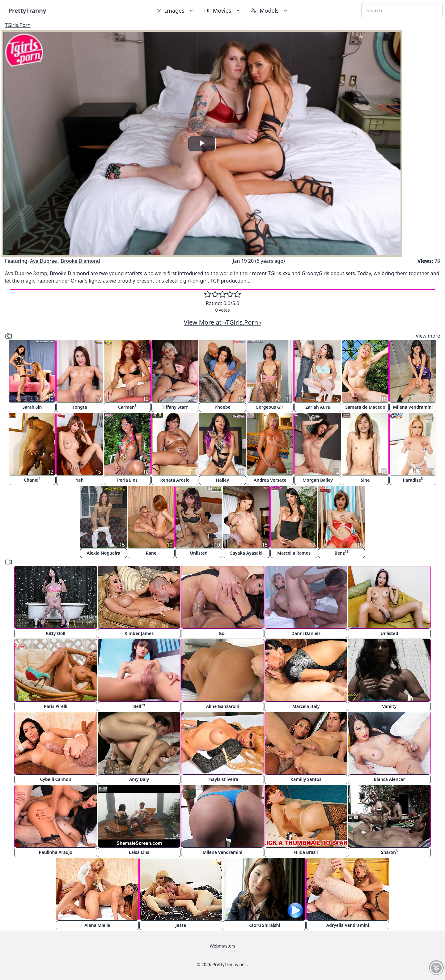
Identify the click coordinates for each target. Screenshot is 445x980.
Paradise (413, 480)
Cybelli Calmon (55, 779)
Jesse (181, 925)
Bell (139, 706)
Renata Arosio (175, 480)
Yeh (80, 480)
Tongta (80, 407)
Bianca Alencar (390, 779)
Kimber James (139, 633)
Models (270, 11)
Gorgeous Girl (270, 407)
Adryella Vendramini (348, 925)
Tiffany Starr (175, 407)
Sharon (389, 852)
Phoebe (222, 407)
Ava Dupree (43, 261)
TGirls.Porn (18, 25)
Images (175, 11)
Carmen (127, 407)
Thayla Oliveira (222, 779)
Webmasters (222, 946)
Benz (341, 553)
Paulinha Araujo (56, 852)
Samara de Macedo (365, 407)
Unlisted (199, 553)
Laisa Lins (139, 852)
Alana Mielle (97, 925)
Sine (365, 480)
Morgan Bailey (318, 480)
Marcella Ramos (294, 553)
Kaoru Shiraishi (264, 925)
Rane (151, 553)
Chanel (32, 480)
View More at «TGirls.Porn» (223, 322)
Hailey (222, 480)
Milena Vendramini (413, 407)
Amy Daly (139, 779)
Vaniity (390, 706)
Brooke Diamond (81, 261)
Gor (223, 633)
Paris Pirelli (56, 706)
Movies (223, 11)
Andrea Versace (270, 480)
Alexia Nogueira (104, 553)
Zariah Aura (318, 407)
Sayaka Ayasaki (246, 553)
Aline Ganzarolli (223, 706)
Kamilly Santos (306, 779)
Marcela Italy (306, 706)
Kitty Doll (56, 633)
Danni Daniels (306, 633)
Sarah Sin (32, 407)
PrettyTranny (27, 10)
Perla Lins (127, 480)
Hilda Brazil (306, 852)
